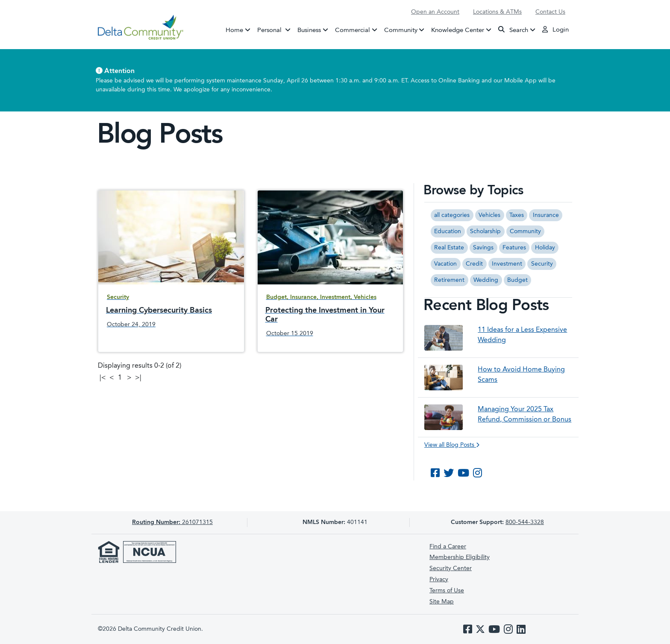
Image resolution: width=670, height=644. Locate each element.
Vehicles (489, 215)
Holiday (545, 248)
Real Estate (449, 248)
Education (448, 231)
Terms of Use (447, 591)
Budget (517, 280)
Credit (474, 264)
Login (555, 29)
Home (234, 30)
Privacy (439, 580)
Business (309, 30)
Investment (507, 264)
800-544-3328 (525, 522)
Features (514, 248)
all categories (452, 215)
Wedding (486, 280)
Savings (483, 248)
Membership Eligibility (460, 557)
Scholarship (485, 231)
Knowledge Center (458, 30)
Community (401, 30)
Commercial (353, 30)
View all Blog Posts (452, 445)
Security (542, 264)
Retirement (449, 280)
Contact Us (550, 12)
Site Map (442, 602)
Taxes (517, 215)
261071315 (172, 522)
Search (513, 30)
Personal (276, 29)
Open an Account (435, 12)
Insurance (546, 215)
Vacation (445, 264)
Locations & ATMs (497, 12)
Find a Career (448, 547)
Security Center (451, 568)
